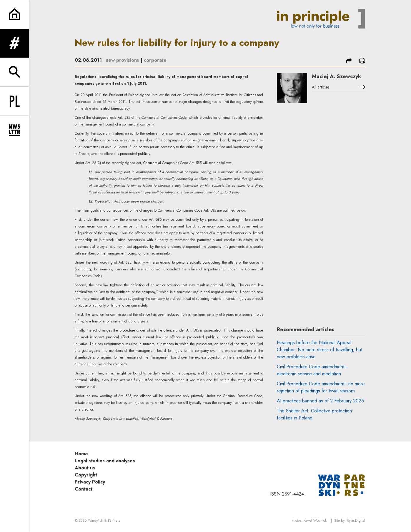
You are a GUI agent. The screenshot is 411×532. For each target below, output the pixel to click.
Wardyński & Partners (104, 521)
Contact (84, 489)
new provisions (122, 60)
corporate (155, 60)
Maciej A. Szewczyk (337, 76)
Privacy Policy (90, 482)
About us (85, 468)
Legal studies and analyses (105, 461)
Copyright (86, 475)
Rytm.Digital (356, 521)
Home (81, 454)
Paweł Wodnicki (316, 521)
